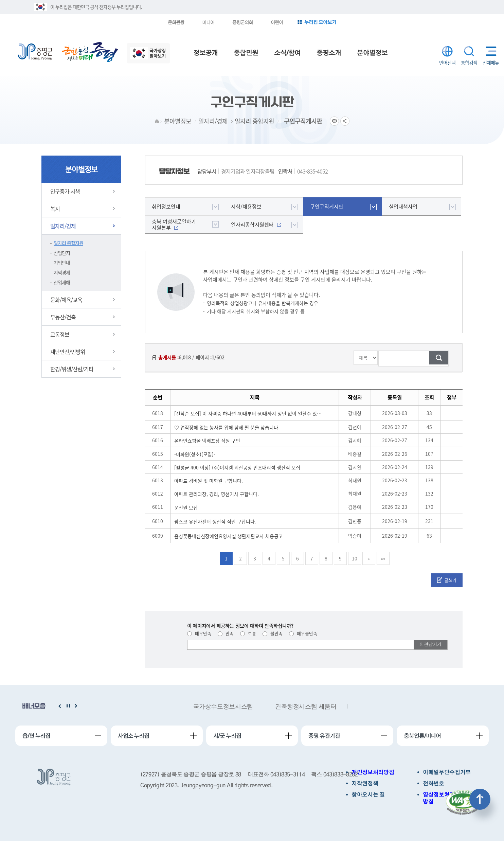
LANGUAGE (447, 51)
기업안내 (62, 263)
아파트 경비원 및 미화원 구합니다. (209, 481)
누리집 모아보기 (320, 22)
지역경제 (62, 272)
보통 (248, 633)
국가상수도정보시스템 (223, 706)
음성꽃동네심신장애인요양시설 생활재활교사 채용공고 (229, 536)
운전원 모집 (186, 507)
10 (355, 558)
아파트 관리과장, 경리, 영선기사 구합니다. (217, 494)
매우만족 (199, 633)
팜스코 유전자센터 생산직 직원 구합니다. (215, 521)
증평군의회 (242, 22)
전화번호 (434, 783)
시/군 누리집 (227, 736)
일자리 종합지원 (68, 243)
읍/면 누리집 (36, 736)
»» (383, 558)
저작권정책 (365, 783)
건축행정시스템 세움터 (306, 706)
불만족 (273, 633)
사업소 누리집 (133, 736)
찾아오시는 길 (368, 795)
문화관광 (176, 22)
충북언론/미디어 (422, 736)
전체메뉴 (490, 51)
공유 (345, 121)
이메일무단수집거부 (447, 772)
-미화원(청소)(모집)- (195, 454)
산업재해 (62, 282)
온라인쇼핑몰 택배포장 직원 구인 (207, 441)
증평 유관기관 (324, 736)
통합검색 (469, 51)
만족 (226, 633)
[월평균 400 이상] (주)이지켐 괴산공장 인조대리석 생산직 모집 (237, 467)
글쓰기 (450, 580)
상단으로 (480, 799)
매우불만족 (303, 633)
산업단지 (62, 253)
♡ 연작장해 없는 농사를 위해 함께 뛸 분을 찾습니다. (227, 427)
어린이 (277, 22)
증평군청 (35, 52)
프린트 (334, 121)
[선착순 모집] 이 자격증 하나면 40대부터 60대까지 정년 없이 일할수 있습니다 (249, 413)
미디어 (208, 22)
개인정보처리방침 (373, 772)
